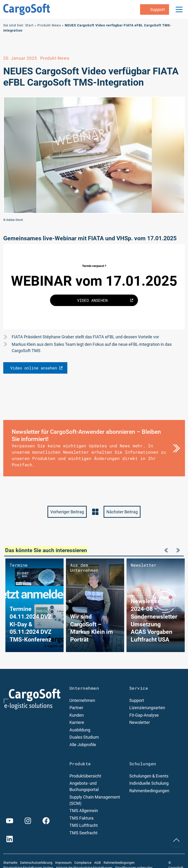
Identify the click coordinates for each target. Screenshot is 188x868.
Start (29, 25)
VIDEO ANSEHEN (92, 300)
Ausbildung (80, 730)
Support (137, 700)
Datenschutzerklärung (36, 863)
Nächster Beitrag (122, 512)
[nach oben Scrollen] (176, 840)
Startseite (10, 863)
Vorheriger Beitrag (67, 512)
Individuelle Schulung (149, 783)
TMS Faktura (81, 818)
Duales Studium (84, 737)
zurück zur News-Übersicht (95, 512)
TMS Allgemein (84, 811)
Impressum (63, 863)
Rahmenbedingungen (149, 791)
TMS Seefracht (83, 833)
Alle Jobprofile (83, 745)
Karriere (77, 722)
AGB (98, 863)
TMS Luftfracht (84, 825)
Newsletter (140, 722)
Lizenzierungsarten (147, 708)
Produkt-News (49, 25)
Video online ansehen (34, 368)
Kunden (77, 715)
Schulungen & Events (149, 776)
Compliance (83, 863)
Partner (76, 708)
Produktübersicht (85, 776)
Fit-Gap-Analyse (144, 715)
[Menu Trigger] (179, 9)
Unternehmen (82, 700)
